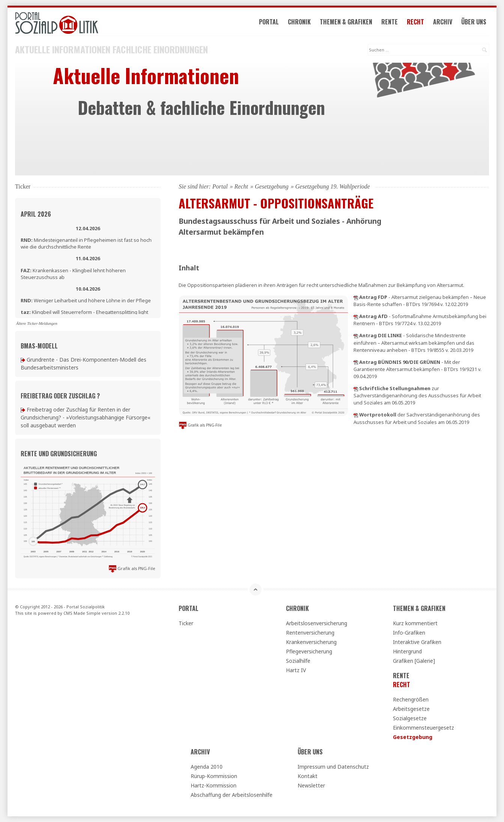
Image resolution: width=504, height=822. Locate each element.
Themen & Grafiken (346, 22)
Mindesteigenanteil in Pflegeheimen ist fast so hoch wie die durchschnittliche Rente (86, 243)
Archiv (443, 22)
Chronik (299, 22)
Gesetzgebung (272, 186)
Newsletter (311, 785)
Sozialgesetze (410, 718)
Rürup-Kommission (214, 776)
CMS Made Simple (82, 613)
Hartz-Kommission (214, 785)
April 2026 (36, 214)
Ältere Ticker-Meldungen (37, 323)
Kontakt (308, 776)
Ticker (186, 623)
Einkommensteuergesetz (424, 728)
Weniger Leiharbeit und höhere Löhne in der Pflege (86, 300)
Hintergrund (407, 651)
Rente (390, 22)
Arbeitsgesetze (411, 709)
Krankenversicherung (311, 642)
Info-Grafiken (409, 633)
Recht (415, 22)
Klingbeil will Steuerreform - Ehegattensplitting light (84, 312)
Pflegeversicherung (309, 651)
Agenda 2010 (207, 767)
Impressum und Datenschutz (333, 767)
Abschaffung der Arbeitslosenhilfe (232, 795)
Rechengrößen (411, 699)
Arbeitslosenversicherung (317, 623)
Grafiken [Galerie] (414, 661)
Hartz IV (296, 670)
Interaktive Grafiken (417, 642)
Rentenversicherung (310, 633)
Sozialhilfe (298, 661)
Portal (269, 22)
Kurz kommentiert (415, 623)
